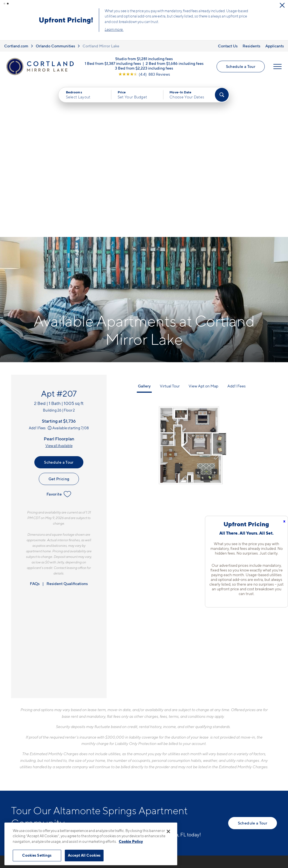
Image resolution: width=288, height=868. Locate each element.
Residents (251, 46)
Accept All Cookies (84, 855)
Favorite (59, 339)
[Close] (168, 831)
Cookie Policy (131, 841)
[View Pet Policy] (141, 773)
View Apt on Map (203, 231)
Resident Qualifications (67, 428)
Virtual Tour (170, 231)
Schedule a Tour (241, 66)
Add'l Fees (41, 272)
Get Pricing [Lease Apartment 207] (59, 323)
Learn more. (114, 29)
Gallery (144, 231)
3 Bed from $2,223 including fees (144, 68)
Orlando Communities (55, 46)
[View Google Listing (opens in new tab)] (144, 74)
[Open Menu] (277, 67)
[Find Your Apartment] (222, 95)
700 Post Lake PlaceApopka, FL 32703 (115, 756)
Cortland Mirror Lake (101, 46)
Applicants (275, 46)
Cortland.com (16, 46)
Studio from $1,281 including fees (144, 59)
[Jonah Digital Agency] (264, 820)
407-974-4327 (109, 743)
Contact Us (228, 46)
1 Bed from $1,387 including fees (113, 63)
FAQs (35, 428)
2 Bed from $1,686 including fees (175, 63)
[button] (4, 4)
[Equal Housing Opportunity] (97, 773)
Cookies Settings (37, 855)
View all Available (59, 290)
